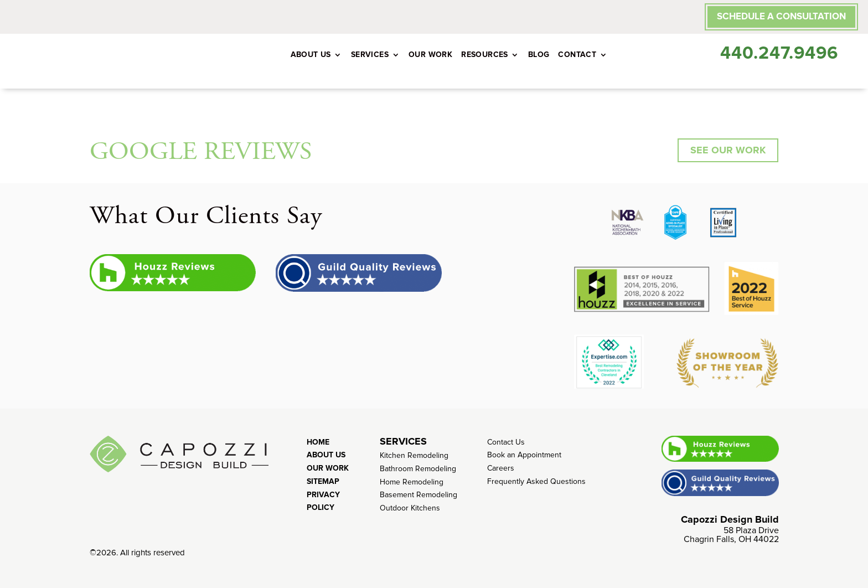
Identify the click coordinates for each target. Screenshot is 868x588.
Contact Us (506, 442)
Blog (539, 55)
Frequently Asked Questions (536, 481)
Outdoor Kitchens (410, 508)
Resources (485, 55)
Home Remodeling (412, 482)
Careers (501, 468)
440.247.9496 (779, 53)
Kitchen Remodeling (414, 455)
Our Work (430, 55)
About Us (311, 55)
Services (370, 55)
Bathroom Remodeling (418, 469)
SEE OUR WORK (728, 150)
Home (318, 442)
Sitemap (323, 481)
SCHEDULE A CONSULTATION (781, 16)
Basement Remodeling (418, 495)
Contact (577, 55)
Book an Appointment (524, 455)
